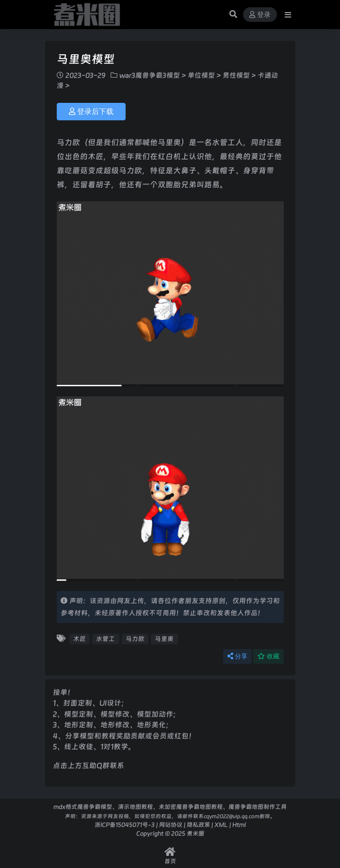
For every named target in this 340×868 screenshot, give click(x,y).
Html (239, 825)
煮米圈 (195, 833)
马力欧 (135, 639)
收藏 (268, 656)
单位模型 (201, 75)
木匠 (80, 639)
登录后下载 (91, 112)
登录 (260, 15)
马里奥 (164, 639)
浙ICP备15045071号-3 (125, 825)
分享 (237, 656)
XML (221, 825)
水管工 (105, 639)
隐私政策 (198, 825)
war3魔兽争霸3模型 (150, 75)
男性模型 (236, 75)
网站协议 (171, 825)
